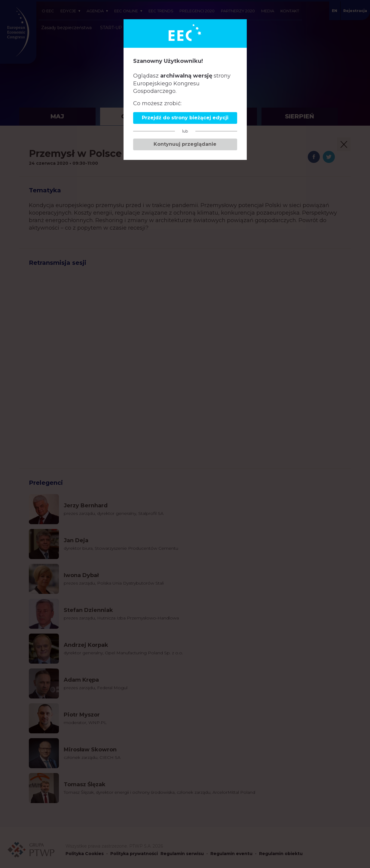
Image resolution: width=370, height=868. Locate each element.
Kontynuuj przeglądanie (185, 144)
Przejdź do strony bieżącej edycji (185, 118)
